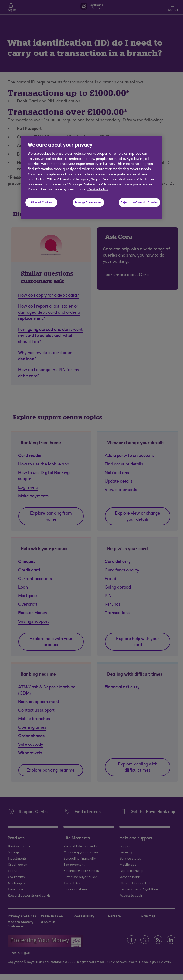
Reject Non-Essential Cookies (139, 202)
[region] (91, 178)
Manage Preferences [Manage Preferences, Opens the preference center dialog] (88, 202)
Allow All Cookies (41, 202)
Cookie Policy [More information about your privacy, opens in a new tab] (98, 190)
